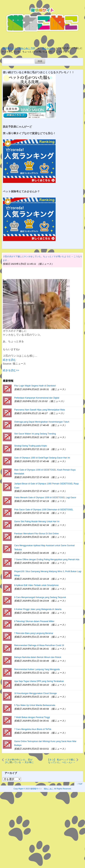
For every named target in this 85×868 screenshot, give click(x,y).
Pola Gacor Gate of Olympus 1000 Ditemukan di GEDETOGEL (44, 510)
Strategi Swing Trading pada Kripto (31, 446)
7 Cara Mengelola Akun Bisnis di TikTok (33, 729)
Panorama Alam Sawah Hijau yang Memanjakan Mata (40, 410)
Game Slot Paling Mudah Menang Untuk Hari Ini (37, 522)
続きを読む (9, 360)
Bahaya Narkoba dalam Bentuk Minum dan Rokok (38, 657)
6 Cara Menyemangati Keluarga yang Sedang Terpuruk (40, 597)
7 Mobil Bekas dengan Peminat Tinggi (32, 717)
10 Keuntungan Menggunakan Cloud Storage (36, 693)
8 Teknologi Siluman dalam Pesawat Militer (34, 621)
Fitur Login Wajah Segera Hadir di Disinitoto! (35, 386)
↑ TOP (80, 784)
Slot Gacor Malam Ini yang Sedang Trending (35, 434)
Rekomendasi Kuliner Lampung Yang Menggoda (37, 669)
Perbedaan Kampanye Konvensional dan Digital (37, 398)
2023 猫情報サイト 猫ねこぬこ (40, 789)
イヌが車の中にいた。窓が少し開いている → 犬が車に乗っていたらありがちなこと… (19, 761)
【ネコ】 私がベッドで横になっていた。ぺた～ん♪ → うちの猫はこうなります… (61, 761)
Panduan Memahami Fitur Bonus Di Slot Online (37, 534)
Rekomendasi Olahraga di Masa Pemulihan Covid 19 (39, 645)
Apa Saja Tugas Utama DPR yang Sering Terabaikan (39, 681)
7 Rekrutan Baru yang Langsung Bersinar (34, 633)
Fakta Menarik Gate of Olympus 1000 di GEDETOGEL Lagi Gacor (45, 498)
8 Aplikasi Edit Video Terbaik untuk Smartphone (37, 585)
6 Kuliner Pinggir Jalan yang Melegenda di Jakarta (38, 609)
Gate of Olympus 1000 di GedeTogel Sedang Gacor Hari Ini (42, 458)
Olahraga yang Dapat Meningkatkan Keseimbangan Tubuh (42, 422)
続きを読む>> (11, 370)
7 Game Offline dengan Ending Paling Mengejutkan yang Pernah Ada (47, 560)
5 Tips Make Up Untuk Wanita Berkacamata (35, 705)
